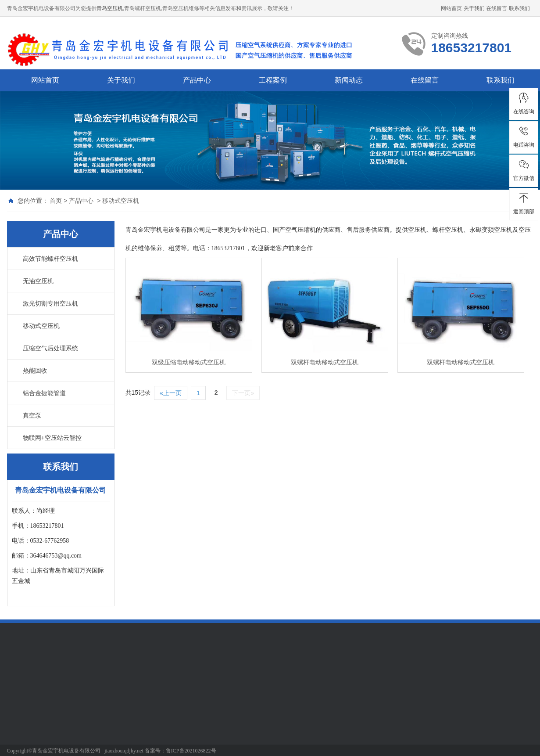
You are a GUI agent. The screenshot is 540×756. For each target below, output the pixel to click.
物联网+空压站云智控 (52, 438)
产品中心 (197, 80)
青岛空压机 (110, 8)
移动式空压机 (121, 201)
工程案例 (273, 80)
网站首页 (451, 8)
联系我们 (519, 8)
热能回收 (35, 371)
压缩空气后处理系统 (50, 348)
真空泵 (32, 415)
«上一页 (171, 393)
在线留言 (497, 8)
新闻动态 (349, 80)
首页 (56, 201)
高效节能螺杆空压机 (50, 259)
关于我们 (474, 8)
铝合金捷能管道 (44, 393)
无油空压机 (38, 281)
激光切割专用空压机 (50, 303)
